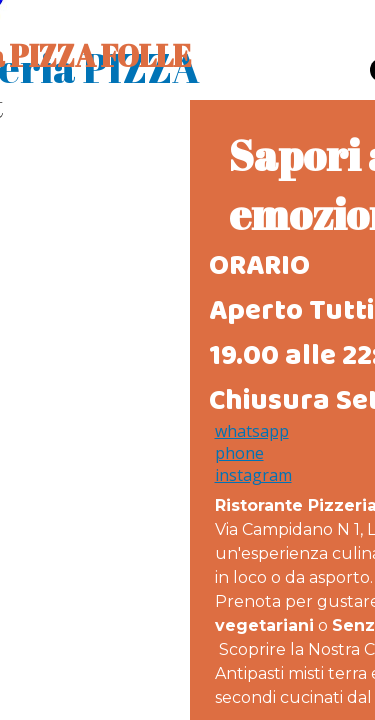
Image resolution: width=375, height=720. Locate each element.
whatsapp (252, 431)
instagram (253, 475)
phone (239, 453)
